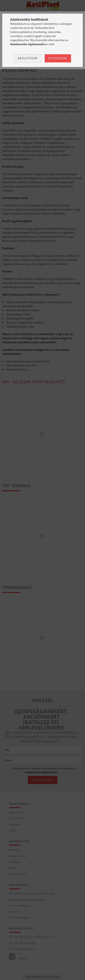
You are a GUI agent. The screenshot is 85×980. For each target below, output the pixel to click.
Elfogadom (58, 58)
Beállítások (28, 58)
